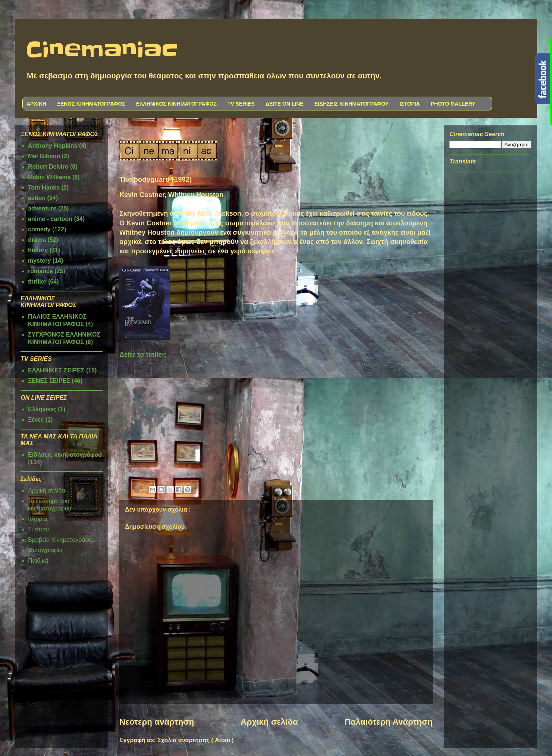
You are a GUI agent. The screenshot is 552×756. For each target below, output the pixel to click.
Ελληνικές (42, 409)
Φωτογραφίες (46, 550)
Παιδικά (38, 561)
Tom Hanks (44, 188)
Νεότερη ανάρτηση (157, 722)
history (38, 250)
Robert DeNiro (48, 167)
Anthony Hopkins (53, 146)
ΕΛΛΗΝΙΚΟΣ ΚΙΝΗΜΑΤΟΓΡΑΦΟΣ (176, 104)
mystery (39, 261)
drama (37, 240)
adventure (42, 208)
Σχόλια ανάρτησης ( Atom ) (195, 740)
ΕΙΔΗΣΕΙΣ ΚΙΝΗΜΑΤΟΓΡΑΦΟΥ (352, 104)
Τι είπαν (38, 529)
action (37, 198)
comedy (39, 229)
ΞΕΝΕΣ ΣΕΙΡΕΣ (49, 381)
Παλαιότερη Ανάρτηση (389, 722)
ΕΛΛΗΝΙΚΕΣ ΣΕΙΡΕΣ (56, 370)
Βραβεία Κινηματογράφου (62, 540)
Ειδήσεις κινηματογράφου (65, 455)
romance (40, 271)
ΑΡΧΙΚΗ (36, 104)
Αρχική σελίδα (269, 722)
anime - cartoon (50, 219)
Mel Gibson (44, 156)
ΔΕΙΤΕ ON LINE (285, 104)
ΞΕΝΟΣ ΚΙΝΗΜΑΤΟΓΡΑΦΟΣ (91, 104)
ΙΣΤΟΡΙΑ (410, 104)
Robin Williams (49, 177)
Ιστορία (37, 519)
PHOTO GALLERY (453, 104)
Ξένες (36, 420)
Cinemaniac (102, 50)
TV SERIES (241, 104)
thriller (37, 282)
